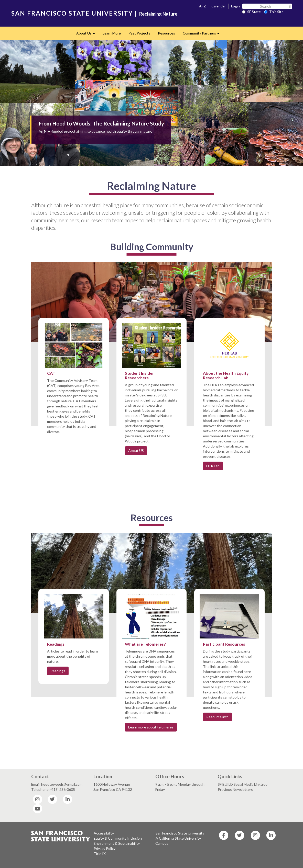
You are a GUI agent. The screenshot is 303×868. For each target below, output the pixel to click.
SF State (251, 12)
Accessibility (104, 833)
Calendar (219, 6)
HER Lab (213, 466)
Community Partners (203, 35)
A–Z (203, 6)
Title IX (100, 854)
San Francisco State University (180, 833)
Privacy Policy (105, 848)
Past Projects (139, 33)
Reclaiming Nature (158, 14)
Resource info (217, 717)
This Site (274, 12)
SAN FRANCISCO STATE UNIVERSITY (72, 13)
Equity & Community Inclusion (118, 838)
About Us (88, 35)
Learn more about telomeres (151, 727)
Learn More (112, 33)
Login (235, 6)
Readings (58, 671)
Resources (166, 33)
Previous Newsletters (235, 789)
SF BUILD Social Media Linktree (243, 784)
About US (136, 450)
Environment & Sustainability (117, 843)
